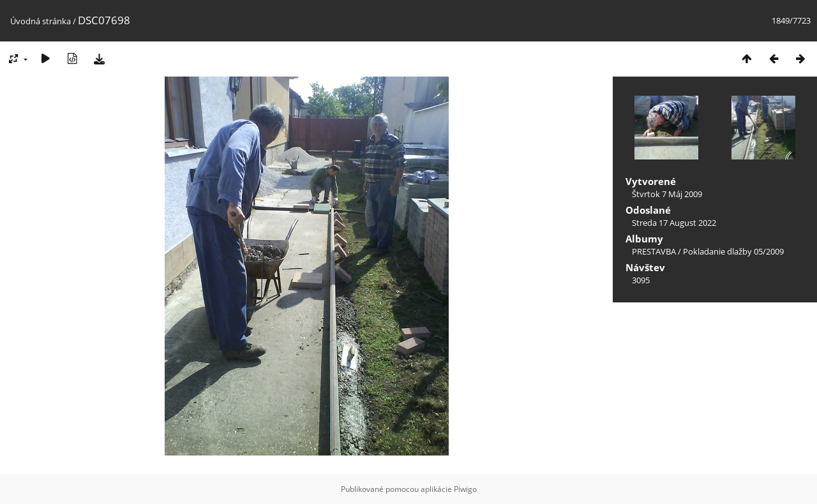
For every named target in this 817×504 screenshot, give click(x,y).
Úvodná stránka (41, 21)
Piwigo (465, 489)
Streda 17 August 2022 (674, 223)
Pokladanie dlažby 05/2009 (733, 251)
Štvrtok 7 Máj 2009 (667, 194)
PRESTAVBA (655, 251)
